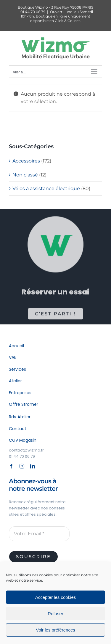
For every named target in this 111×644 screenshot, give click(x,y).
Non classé (25, 175)
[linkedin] (33, 466)
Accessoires (26, 161)
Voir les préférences (55, 630)
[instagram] (22, 466)
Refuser (55, 614)
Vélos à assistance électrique (46, 188)
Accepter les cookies (56, 597)
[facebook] (11, 466)
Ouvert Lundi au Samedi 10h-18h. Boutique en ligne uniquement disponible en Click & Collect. (57, 16)
